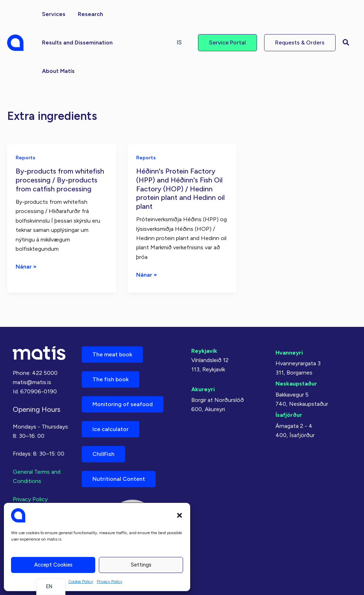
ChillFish (103, 454)
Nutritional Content (119, 479)
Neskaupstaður (296, 384)
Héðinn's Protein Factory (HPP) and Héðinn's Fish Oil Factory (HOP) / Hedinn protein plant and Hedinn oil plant (180, 188)
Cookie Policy (81, 581)
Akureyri (203, 389)
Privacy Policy (109, 581)
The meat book (112, 354)
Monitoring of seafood (123, 404)
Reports (25, 158)
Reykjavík (204, 351)
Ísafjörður (289, 415)
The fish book (111, 379)
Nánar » (26, 267)
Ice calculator (111, 429)
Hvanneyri (289, 353)
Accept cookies (53, 565)
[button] (180, 515)
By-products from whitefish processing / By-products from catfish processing (60, 180)
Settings (141, 565)
